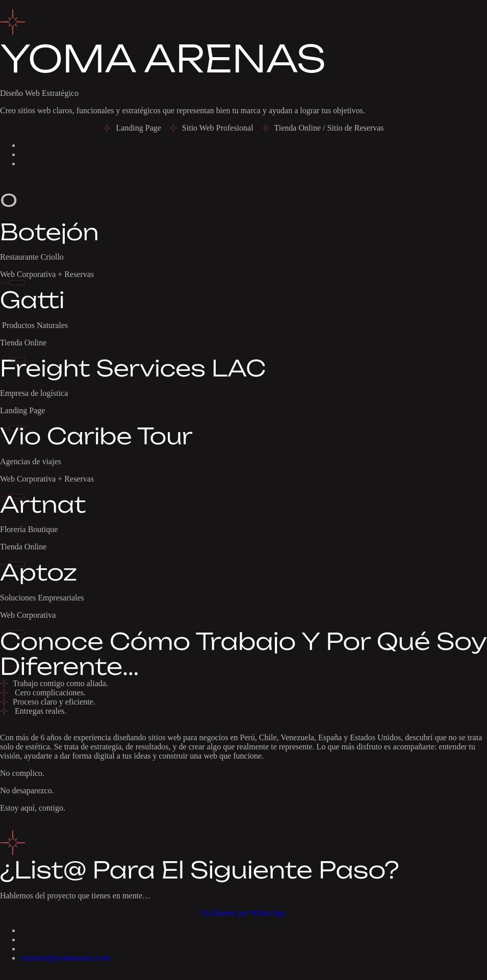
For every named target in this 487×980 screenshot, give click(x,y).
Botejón (49, 232)
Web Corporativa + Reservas (47, 274)
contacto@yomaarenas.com (66, 958)
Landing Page (22, 410)
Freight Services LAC (133, 368)
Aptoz (39, 572)
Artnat (43, 505)
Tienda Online (23, 343)
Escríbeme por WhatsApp (243, 913)
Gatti (32, 300)
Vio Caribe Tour (96, 436)
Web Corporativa (28, 615)
